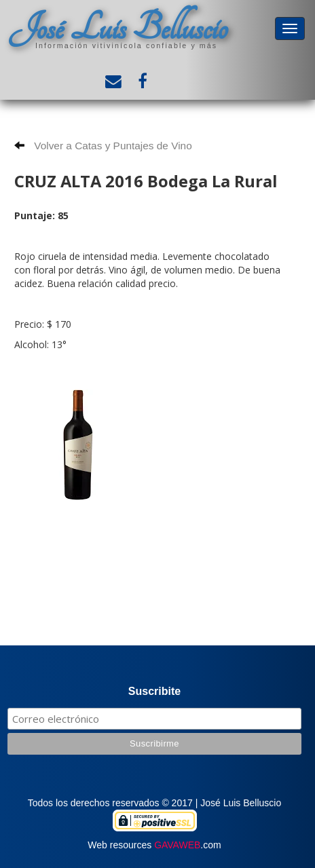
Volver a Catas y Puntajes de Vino (103, 146)
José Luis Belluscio (118, 28)
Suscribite (154, 691)
